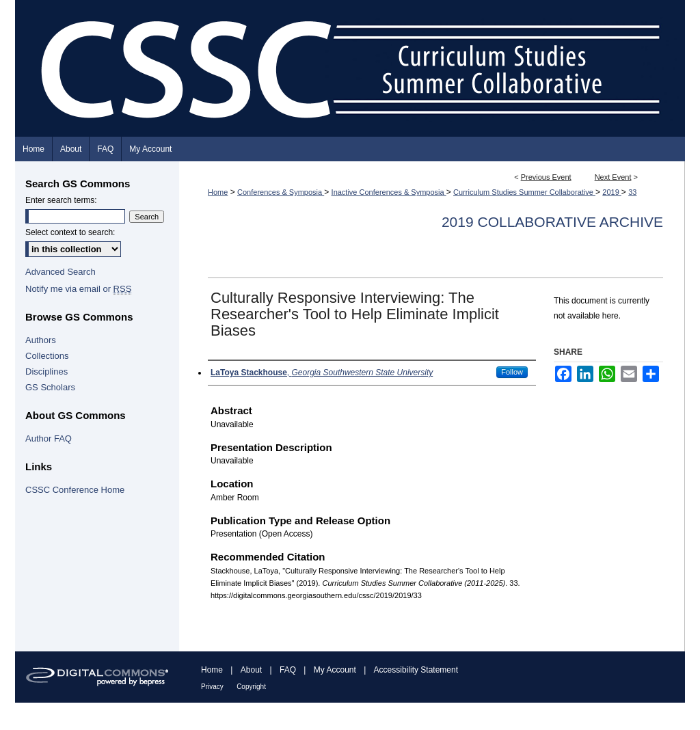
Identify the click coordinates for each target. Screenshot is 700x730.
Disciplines (46, 371)
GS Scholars (50, 387)
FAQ (288, 670)
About (251, 670)
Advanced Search (60, 272)
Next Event (613, 177)
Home (218, 192)
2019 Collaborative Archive (552, 222)
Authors (41, 340)
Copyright (251, 687)
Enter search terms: (61, 200)
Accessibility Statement (416, 670)
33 (632, 192)
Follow (512, 372)
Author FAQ (49, 438)
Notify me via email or (78, 289)
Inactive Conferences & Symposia (389, 192)
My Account (335, 670)
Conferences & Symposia (281, 192)
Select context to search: (70, 232)
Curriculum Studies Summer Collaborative (524, 192)
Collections (47, 356)
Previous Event (546, 177)
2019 (612, 192)
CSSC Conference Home (75, 490)
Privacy (212, 687)
